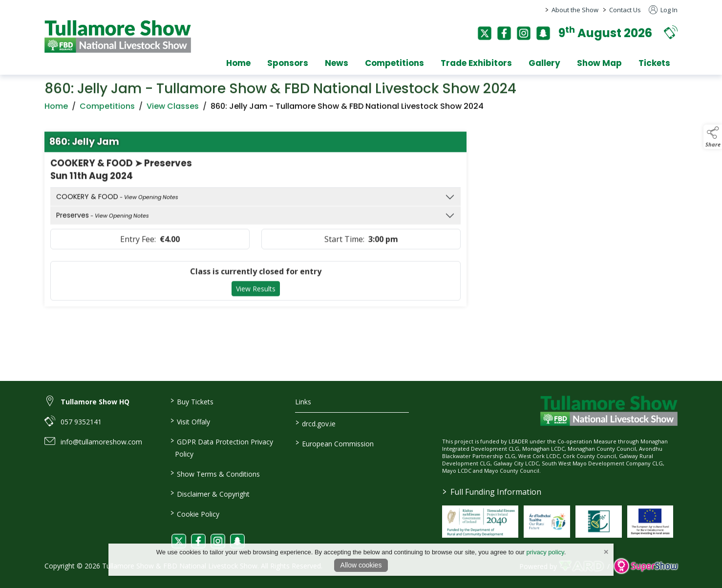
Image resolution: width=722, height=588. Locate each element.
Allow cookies (361, 565)
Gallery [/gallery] (544, 63)
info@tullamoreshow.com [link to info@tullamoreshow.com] (101, 442)
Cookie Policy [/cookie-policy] (194, 513)
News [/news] (337, 63)
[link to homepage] (118, 36)
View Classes (173, 111)
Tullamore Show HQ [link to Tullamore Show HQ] (95, 402)
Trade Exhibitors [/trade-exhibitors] (476, 63)
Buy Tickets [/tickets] (191, 401)
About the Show (575, 10)
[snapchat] (543, 33)
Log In (663, 10)
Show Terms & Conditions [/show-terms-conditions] (215, 473)
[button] (671, 32)
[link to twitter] (179, 541)
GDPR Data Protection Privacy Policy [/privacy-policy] (221, 447)
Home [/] (238, 63)
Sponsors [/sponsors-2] (288, 63)
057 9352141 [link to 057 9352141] (81, 422)
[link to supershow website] (646, 566)
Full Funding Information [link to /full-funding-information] (492, 492)
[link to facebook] (198, 541)
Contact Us (625, 10)
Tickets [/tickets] (654, 63)
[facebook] (504, 33)
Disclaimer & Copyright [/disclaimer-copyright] (210, 493)
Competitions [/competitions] (394, 63)
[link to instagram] (218, 541)
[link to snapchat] (237, 541)
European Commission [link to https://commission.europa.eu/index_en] (335, 443)
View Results (256, 294)
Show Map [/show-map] (599, 63)
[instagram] (524, 33)
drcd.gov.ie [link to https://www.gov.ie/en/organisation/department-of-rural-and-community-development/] (316, 423)
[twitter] (485, 33)
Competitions (107, 111)
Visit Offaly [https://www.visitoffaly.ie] (190, 421)
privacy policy (545, 552)
